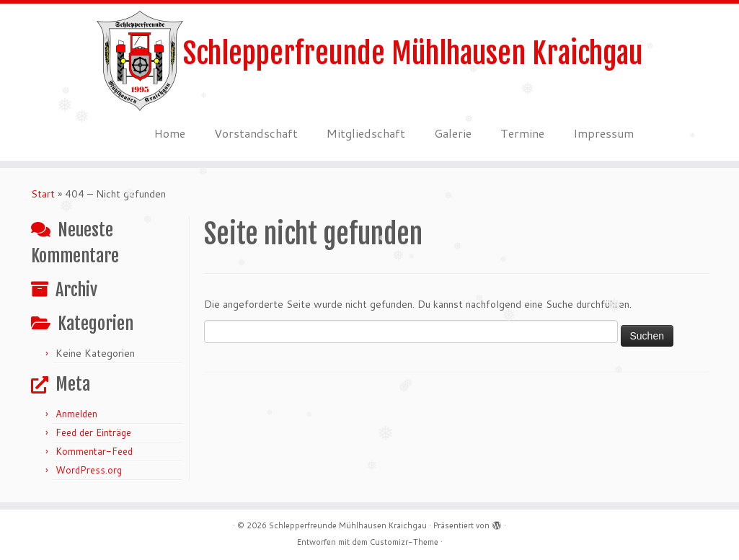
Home (170, 133)
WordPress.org (89, 470)
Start (43, 194)
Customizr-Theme (404, 542)
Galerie (453, 133)
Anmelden (76, 414)
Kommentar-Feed (94, 451)
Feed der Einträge (93, 432)
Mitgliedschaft (366, 133)
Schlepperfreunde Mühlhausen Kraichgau (413, 53)
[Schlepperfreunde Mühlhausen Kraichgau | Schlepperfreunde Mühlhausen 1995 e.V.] (140, 61)
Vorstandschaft (256, 133)
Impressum (603, 133)
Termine (522, 133)
